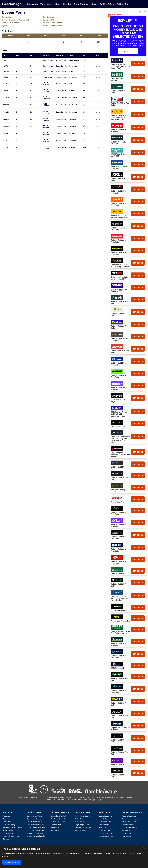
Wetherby (73, 119)
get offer (138, 64)
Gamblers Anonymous (124, 797)
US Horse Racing (9, 825)
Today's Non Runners (130, 828)
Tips (42, 4)
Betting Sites (123, 4)
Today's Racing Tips (105, 816)
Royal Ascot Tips (104, 830)
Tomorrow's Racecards (131, 819)
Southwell (73, 105)
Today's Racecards (129, 816)
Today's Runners (128, 825)
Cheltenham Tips (105, 822)
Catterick (73, 148)
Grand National (81, 4)
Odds (58, 4)
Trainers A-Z (127, 836)
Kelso (71, 72)
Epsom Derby (56, 825)
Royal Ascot (55, 830)
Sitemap (6, 839)
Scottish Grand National (59, 822)
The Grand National (58, 819)
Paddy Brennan (46, 105)
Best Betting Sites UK (35, 819)
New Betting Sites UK (35, 822)
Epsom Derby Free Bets (35, 830)
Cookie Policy (8, 833)
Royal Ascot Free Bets (35, 833)
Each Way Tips (104, 825)
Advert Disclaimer (139, 12)
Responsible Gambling (11, 836)
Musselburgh (74, 61)
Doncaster (73, 98)
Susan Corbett (61, 61)
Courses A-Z (127, 830)
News (94, 4)
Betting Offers (107, 4)
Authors (6, 819)
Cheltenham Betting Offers (37, 836)
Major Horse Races (129, 822)
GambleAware (109, 797)
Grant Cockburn (46, 98)
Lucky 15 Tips (103, 819)
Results (67, 4)
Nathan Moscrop (46, 84)
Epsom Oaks (55, 828)
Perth (71, 84)
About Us (6, 816)
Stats (50, 4)
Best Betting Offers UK (35, 816)
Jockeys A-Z (127, 833)
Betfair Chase (79, 819)
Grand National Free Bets (36, 828)
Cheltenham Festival (58, 816)
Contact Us (7, 822)
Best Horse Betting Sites (36, 825)
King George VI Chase (82, 825)
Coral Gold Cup (80, 822)
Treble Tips (102, 828)
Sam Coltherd (48, 61)
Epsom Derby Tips (105, 833)
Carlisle (72, 91)
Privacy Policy (8, 830)
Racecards (32, 4)
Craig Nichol (47, 77)
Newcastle (73, 66)
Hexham (73, 133)
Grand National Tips (106, 836)
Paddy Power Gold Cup (83, 816)
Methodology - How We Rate (13, 828)
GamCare (100, 797)
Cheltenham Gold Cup (83, 828)
